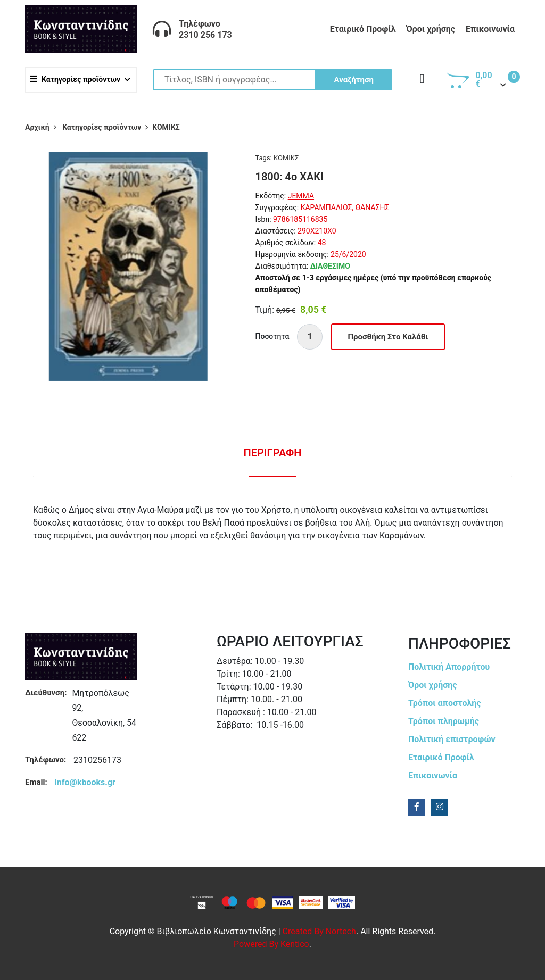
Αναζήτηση (354, 80)
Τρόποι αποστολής (445, 703)
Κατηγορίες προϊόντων (75, 79)
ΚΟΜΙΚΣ (286, 158)
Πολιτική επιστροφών (452, 739)
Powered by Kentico (271, 944)
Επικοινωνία (490, 29)
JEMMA (301, 196)
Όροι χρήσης (431, 29)
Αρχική (37, 127)
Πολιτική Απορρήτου (449, 667)
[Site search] (272, 80)
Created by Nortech (319, 931)
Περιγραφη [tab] (273, 453)
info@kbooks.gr (85, 782)
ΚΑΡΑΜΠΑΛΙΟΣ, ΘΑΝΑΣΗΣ (345, 207)
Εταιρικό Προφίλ (363, 29)
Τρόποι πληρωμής (444, 721)
